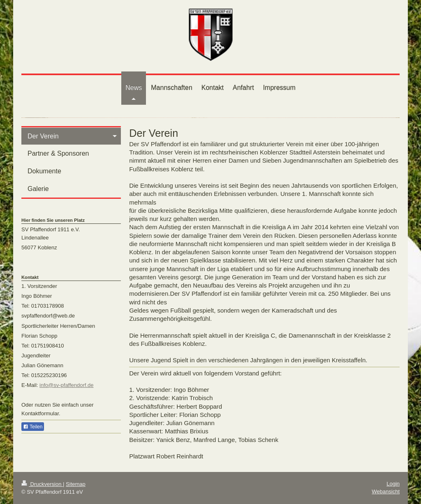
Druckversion (42, 484)
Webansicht (386, 491)
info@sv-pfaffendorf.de (66, 385)
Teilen (33, 427)
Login (393, 484)
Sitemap (76, 484)
